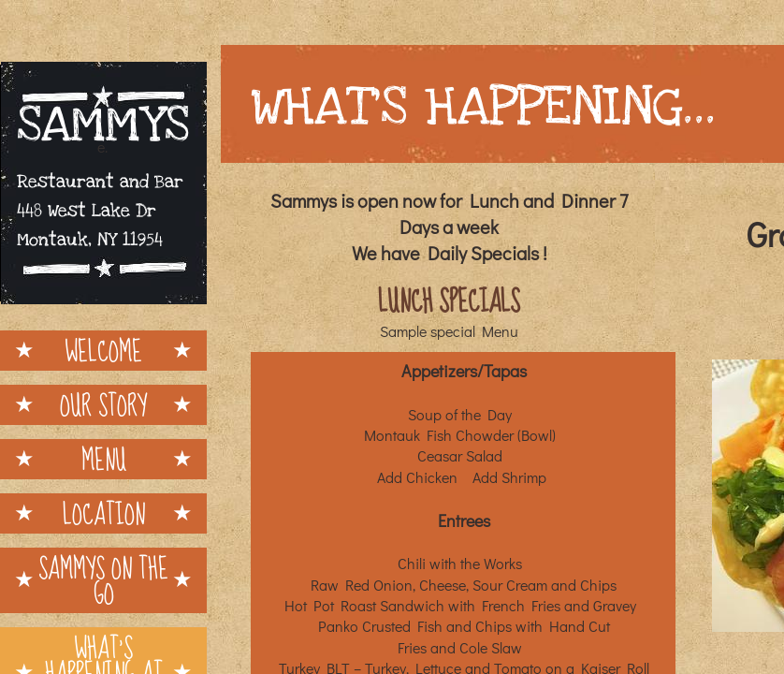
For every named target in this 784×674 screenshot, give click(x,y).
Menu (104, 459)
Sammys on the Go (103, 580)
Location (104, 513)
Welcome (103, 351)
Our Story (103, 405)
